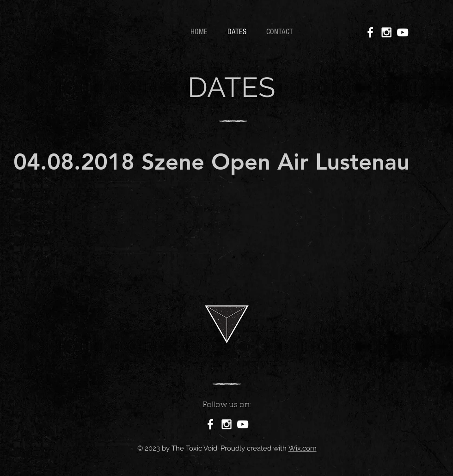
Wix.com (303, 448)
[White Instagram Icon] (386, 32)
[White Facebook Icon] (370, 32)
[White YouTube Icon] (403, 32)
